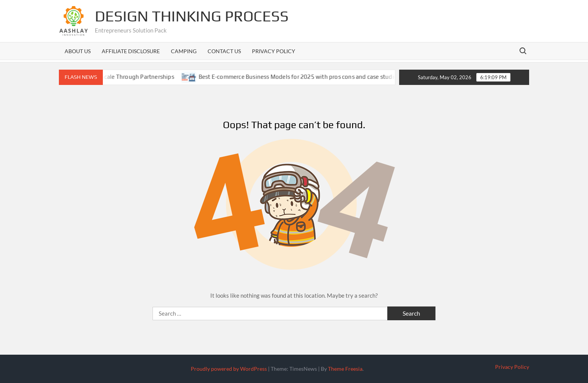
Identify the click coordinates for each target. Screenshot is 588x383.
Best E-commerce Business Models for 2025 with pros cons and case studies (305, 77)
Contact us (224, 51)
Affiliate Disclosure (131, 51)
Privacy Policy (274, 51)
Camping (184, 51)
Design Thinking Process (192, 16)
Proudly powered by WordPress (229, 369)
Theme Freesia (345, 369)
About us (78, 51)
